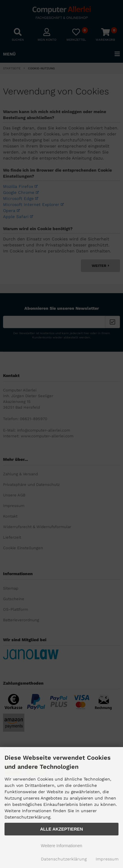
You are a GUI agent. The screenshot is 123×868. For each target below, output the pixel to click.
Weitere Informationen (61, 846)
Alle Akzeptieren (61, 829)
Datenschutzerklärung (64, 859)
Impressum (107, 859)
